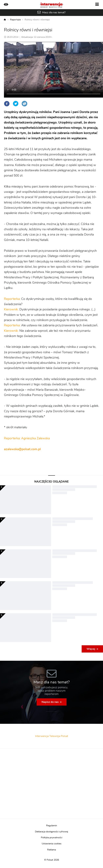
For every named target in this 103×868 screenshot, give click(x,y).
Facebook (7, 104)
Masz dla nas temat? (54, 12)
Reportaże (15, 20)
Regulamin (52, 826)
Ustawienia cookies (52, 844)
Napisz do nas (50, 702)
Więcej (91, 649)
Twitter (16, 104)
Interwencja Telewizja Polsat (52, 736)
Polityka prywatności (52, 838)
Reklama (51, 850)
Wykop (24, 104)
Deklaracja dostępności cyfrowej (51, 832)
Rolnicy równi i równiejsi (37, 20)
